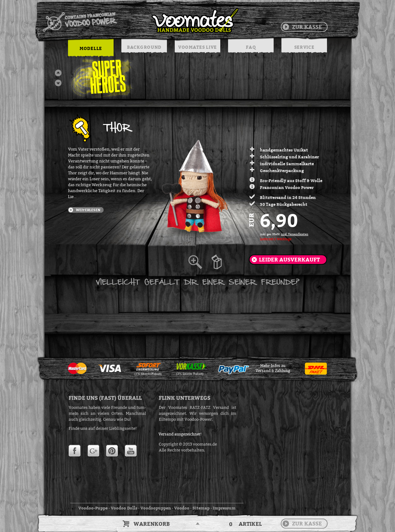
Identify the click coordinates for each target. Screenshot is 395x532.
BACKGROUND (144, 47)
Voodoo (182, 508)
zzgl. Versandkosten (295, 234)
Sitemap (201, 508)
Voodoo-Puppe (93, 508)
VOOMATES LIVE (197, 47)
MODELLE (91, 48)
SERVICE (304, 47)
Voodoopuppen (156, 508)
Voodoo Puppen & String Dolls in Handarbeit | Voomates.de (140, 20)
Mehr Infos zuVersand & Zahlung (273, 368)
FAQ (251, 47)
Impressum (224, 508)
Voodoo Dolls (124, 508)
